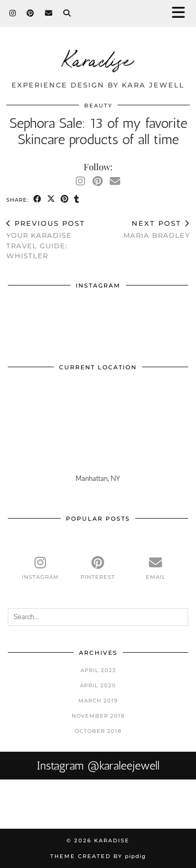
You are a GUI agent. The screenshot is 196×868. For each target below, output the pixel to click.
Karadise (98, 59)
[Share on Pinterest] (65, 199)
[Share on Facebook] (38, 199)
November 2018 (98, 716)
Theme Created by (98, 856)
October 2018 (98, 731)
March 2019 (98, 701)
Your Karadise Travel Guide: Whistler (52, 239)
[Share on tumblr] (77, 199)
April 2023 (98, 670)
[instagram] (40, 568)
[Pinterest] (31, 13)
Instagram (98, 766)
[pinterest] (98, 568)
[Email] (49, 13)
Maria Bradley (157, 229)
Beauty (98, 106)
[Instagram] (13, 13)
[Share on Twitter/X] (51, 199)
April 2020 (98, 685)
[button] (182, 13)
